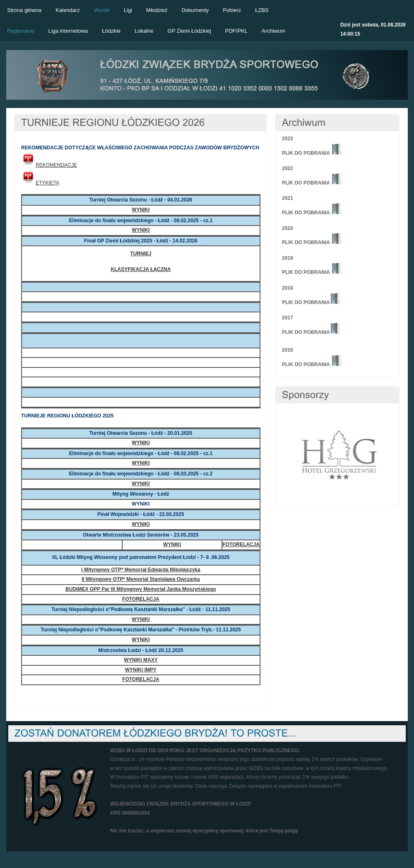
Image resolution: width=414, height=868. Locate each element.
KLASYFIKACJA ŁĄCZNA (141, 269)
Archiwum (273, 31)
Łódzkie (111, 31)
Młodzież (157, 10)
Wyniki (102, 10)
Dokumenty (195, 10)
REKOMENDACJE (49, 165)
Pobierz (232, 10)
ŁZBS (262, 10)
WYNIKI (141, 210)
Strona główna (24, 10)
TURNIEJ (141, 254)
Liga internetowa (68, 31)
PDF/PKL (236, 31)
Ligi (128, 10)
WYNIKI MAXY (141, 660)
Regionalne (21, 31)
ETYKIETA (40, 183)
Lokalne (144, 31)
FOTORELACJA (241, 544)
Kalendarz (68, 10)
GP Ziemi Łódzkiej (189, 31)
